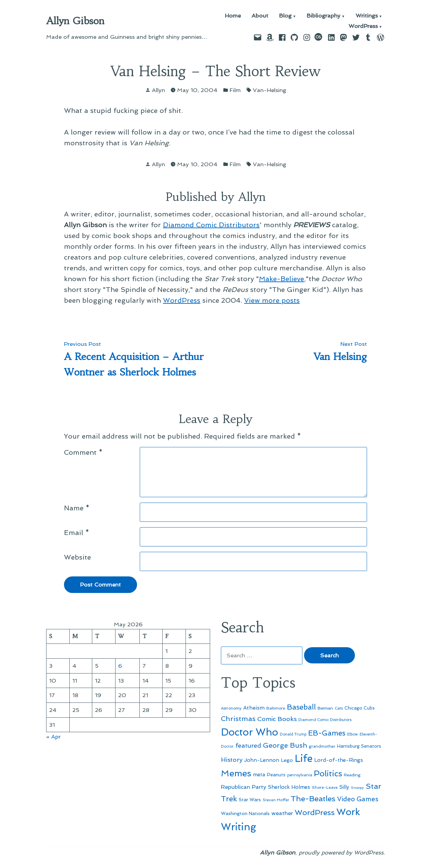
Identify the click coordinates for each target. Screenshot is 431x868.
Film (235, 90)
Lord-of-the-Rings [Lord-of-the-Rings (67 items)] (339, 760)
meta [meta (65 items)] (259, 775)
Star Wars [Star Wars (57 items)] (250, 800)
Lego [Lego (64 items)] (287, 760)
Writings (367, 16)
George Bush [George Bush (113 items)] (285, 745)
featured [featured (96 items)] (248, 745)
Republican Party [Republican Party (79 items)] (244, 787)
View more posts (272, 300)
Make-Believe (281, 279)
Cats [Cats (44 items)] (339, 708)
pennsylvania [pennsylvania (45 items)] (300, 775)
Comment (83, 452)
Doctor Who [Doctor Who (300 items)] (250, 732)
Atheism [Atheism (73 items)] (254, 708)
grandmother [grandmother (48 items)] (322, 746)
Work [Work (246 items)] (348, 812)
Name (77, 508)
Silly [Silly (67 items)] (344, 787)
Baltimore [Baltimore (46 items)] (276, 708)
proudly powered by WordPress (341, 852)
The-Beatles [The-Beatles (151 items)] (313, 799)
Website (77, 557)
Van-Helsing (270, 90)
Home (233, 16)
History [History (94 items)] (232, 760)
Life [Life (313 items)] (304, 758)
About (260, 16)
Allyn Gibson (75, 21)
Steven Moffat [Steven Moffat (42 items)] (276, 800)
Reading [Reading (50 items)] (352, 775)
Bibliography (324, 16)
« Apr (53, 737)
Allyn (158, 90)
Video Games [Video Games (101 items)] (358, 799)
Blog (285, 16)
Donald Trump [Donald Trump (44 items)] (293, 734)
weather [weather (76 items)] (282, 813)
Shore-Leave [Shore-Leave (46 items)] (325, 787)
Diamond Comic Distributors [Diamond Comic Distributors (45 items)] (325, 720)
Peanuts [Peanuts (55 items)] (276, 775)
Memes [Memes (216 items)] (236, 773)
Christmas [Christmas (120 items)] (238, 719)
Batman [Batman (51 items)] (325, 708)
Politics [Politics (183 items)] (328, 773)
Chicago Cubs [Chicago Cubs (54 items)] (360, 708)
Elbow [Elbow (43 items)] (353, 734)
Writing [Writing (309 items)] (239, 827)
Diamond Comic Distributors (211, 225)
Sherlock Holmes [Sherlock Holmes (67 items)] (289, 787)
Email (77, 533)
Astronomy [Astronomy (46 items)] (231, 708)
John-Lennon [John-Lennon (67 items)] (262, 760)
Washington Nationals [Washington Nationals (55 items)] (245, 813)
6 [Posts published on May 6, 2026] (120, 666)
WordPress (363, 26)
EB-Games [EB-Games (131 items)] (327, 733)
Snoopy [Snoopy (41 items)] (357, 788)
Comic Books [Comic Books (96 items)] (277, 719)
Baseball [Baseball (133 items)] (301, 707)
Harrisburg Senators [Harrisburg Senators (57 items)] (359, 746)
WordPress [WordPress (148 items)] (315, 812)
